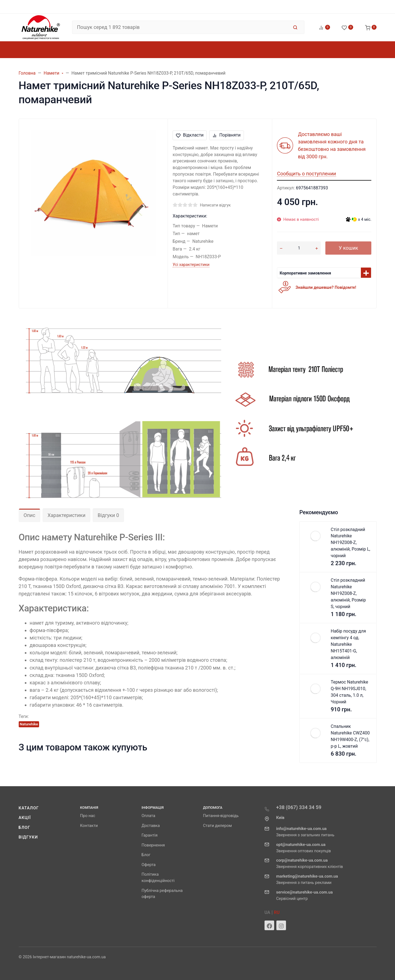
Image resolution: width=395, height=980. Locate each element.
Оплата (148, 816)
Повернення (153, 845)
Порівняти (226, 135)
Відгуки (28, 837)
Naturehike (29, 724)
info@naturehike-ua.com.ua (301, 829)
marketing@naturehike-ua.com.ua (307, 876)
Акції (25, 818)
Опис (30, 515)
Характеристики (67, 515)
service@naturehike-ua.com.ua (304, 892)
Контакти (89, 826)
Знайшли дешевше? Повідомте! (326, 287)
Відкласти (190, 135)
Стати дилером (217, 826)
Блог (25, 827)
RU (277, 912)
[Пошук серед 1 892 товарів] (180, 27)
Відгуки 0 (108, 515)
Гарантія (149, 835)
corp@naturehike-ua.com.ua (302, 860)
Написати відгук (215, 205)
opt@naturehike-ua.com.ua (301, 845)
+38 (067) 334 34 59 (299, 807)
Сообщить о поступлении (306, 174)
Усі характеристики (191, 265)
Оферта (149, 865)
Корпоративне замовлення (305, 273)
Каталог (29, 808)
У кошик (348, 248)
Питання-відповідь (221, 816)
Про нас (88, 816)
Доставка (151, 826)
